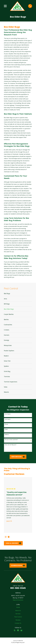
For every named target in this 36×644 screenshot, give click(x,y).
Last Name (8, 419)
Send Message (18, 457)
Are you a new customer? (11, 440)
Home (18, 607)
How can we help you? (10, 445)
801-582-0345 (18, 588)
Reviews (18, 620)
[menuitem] (18, 294)
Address (7, 435)
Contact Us (18, 623)
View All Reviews (13, 543)
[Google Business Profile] (21, 630)
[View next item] (9, 537)
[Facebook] (18, 630)
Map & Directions (18, 600)
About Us (18, 611)
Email (6, 429)
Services (18, 614)
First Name (8, 414)
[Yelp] (15, 630)
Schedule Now (18, 565)
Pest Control (18, 617)
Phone (6, 424)
